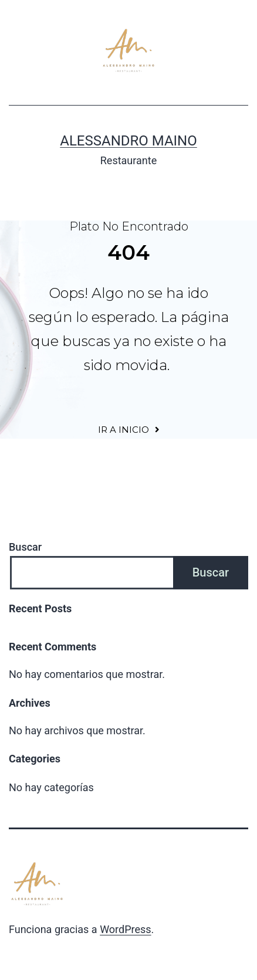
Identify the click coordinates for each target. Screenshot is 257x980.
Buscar (25, 547)
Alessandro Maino (128, 141)
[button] (129, 430)
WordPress (125, 929)
